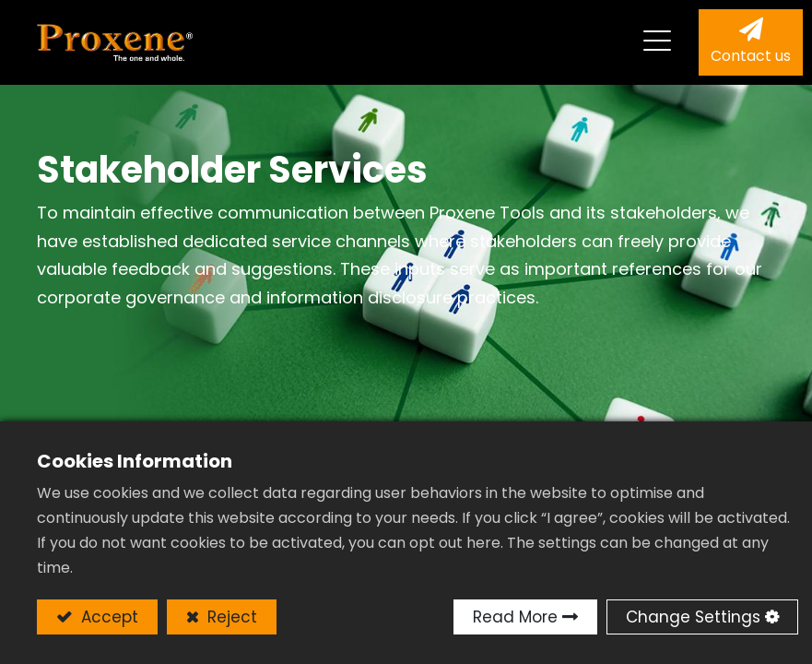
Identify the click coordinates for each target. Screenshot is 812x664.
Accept (107, 617)
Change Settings (693, 617)
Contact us (751, 56)
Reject (230, 617)
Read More (515, 617)
